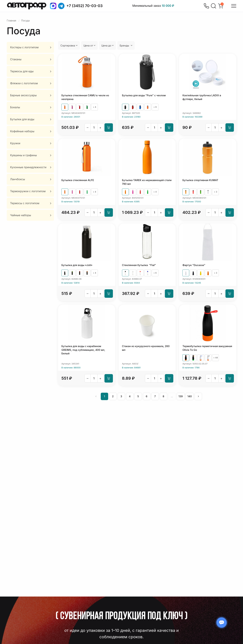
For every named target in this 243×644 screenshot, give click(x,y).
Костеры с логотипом (24, 47)
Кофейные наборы (22, 131)
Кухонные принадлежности (28, 167)
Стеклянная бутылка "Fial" (139, 265)
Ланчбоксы (18, 179)
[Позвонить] (206, 6)
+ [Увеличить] (100, 128)
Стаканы (16, 59)
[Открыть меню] (234, 6)
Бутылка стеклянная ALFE (78, 180)
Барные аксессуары (23, 95)
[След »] (198, 396)
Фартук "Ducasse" (194, 265)
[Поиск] (213, 6)
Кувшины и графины (23, 155)
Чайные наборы (21, 215)
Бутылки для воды (22, 119)
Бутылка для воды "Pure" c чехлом (144, 95)
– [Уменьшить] (88, 128)
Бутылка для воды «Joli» (77, 265)
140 (190, 396)
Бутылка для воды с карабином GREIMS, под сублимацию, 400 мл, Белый (83, 350)
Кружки (15, 143)
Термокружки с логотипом (28, 191)
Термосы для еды (22, 71)
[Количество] (94, 128)
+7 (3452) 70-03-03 (85, 6)
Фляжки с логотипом (24, 83)
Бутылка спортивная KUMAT (200, 180)
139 (181, 396)
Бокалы (15, 107)
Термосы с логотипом (25, 203)
